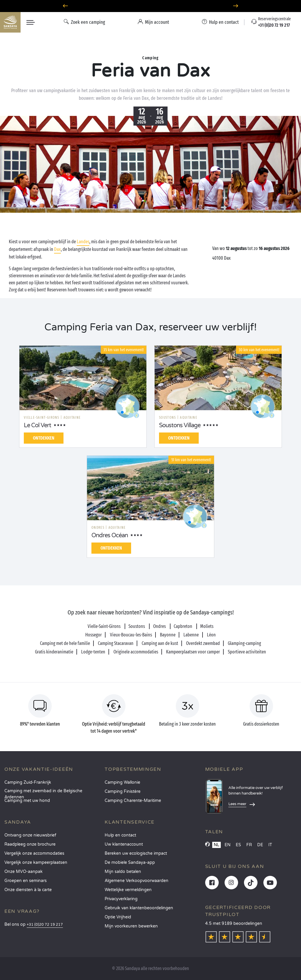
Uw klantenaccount (124, 844)
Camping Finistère (123, 791)
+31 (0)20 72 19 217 (45, 925)
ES (238, 845)
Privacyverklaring (121, 899)
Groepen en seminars (26, 881)
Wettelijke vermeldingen (128, 890)
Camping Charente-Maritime (133, 801)
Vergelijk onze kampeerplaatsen (36, 862)
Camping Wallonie (122, 782)
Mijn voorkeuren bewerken (131, 926)
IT (270, 845)
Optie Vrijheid (118, 917)
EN (228, 845)
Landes (83, 242)
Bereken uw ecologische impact (136, 853)
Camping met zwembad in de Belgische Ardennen (43, 793)
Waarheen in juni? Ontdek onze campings (151, 6)
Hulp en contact (120, 835)
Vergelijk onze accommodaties (34, 853)
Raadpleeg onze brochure (30, 844)
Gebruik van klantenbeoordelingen (139, 908)
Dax (57, 249)
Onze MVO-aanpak (24, 872)
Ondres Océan (110, 535)
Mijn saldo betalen (123, 872)
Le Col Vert (37, 425)
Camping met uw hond (27, 801)
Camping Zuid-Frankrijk (28, 782)
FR (249, 845)
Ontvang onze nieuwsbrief (30, 835)
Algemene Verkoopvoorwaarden (137, 881)
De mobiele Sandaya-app (130, 862)
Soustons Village (180, 425)
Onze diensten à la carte (28, 890)
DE (260, 845)
